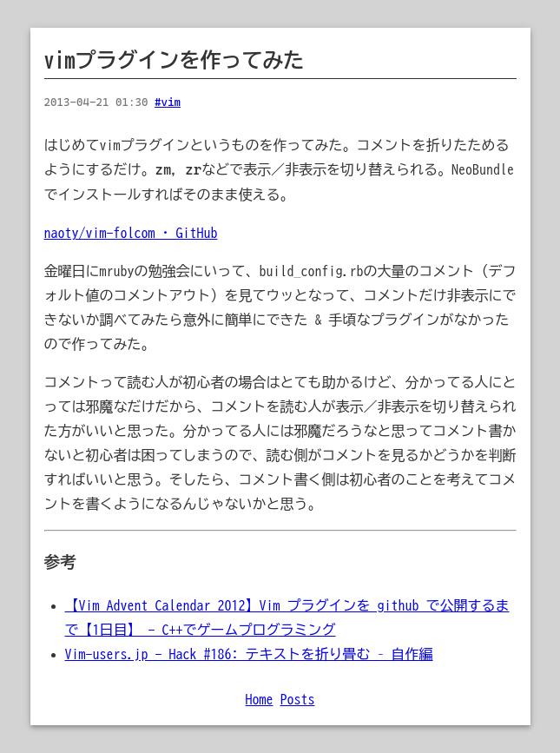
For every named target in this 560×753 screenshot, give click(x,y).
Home (260, 699)
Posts (298, 699)
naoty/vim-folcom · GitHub (131, 233)
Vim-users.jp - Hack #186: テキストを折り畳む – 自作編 (249, 654)
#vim (168, 102)
